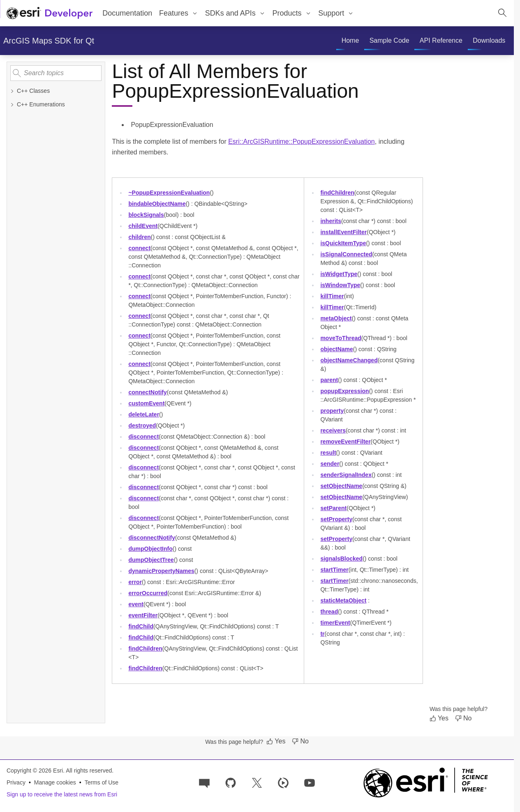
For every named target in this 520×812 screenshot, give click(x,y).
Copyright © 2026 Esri (35, 771)
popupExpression (344, 391)
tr (322, 634)
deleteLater (144, 414)
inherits (331, 221)
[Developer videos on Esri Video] (283, 782)
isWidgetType (339, 274)
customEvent (146, 403)
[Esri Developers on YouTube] (310, 782)
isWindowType (340, 285)
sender (330, 464)
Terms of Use (102, 782)
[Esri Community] (204, 782)
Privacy (16, 782)
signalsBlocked (341, 559)
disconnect (143, 437)
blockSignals (146, 215)
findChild (141, 626)
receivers (333, 430)
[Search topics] (56, 73)
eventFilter (143, 615)
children (139, 237)
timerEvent (335, 623)
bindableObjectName (157, 204)
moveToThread (341, 338)
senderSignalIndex (346, 475)
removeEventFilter (345, 442)
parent (329, 380)
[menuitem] (179, 13)
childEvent (143, 226)
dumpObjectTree (151, 560)
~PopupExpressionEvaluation (169, 193)
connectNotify (147, 392)
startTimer (334, 570)
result (328, 453)
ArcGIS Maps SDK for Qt (49, 41)
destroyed (142, 426)
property (332, 411)
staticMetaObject (343, 600)
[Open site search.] (502, 13)
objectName (336, 349)
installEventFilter (343, 232)
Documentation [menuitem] (127, 13)
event (136, 604)
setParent (333, 508)
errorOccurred (148, 593)
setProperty (336, 519)
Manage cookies (55, 782)
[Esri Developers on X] (257, 782)
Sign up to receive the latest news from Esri (62, 794)
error (135, 582)
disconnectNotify (152, 538)
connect (139, 248)
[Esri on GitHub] (231, 782)
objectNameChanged (349, 360)
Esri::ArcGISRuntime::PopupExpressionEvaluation (302, 141)
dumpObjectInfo (150, 549)
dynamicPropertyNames (161, 571)
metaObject (336, 318)
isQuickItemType (343, 243)
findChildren (145, 649)
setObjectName (341, 486)
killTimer (332, 296)
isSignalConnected (346, 254)
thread (329, 612)
